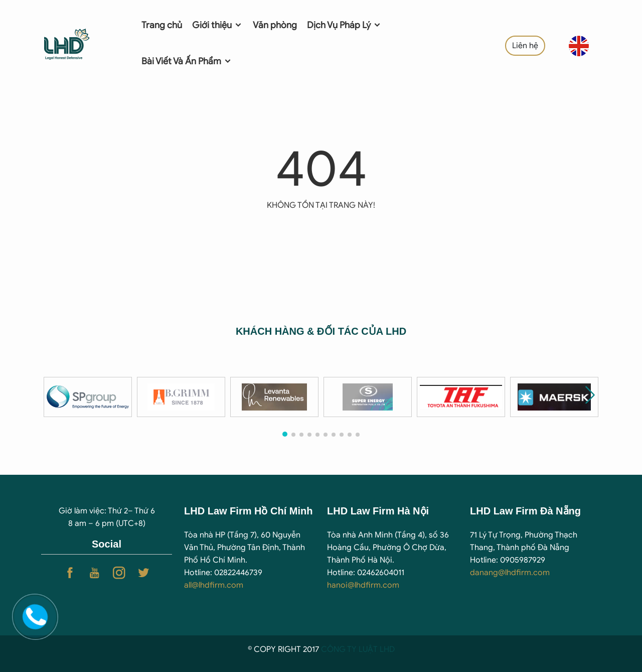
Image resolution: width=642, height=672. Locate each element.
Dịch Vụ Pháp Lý (344, 25)
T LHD (384, 649)
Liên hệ (525, 46)
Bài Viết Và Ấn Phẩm (187, 61)
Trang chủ (162, 25)
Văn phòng (275, 25)
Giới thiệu (217, 25)
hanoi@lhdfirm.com (363, 585)
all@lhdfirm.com (214, 585)
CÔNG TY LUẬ (347, 649)
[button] (590, 395)
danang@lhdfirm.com (510, 573)
